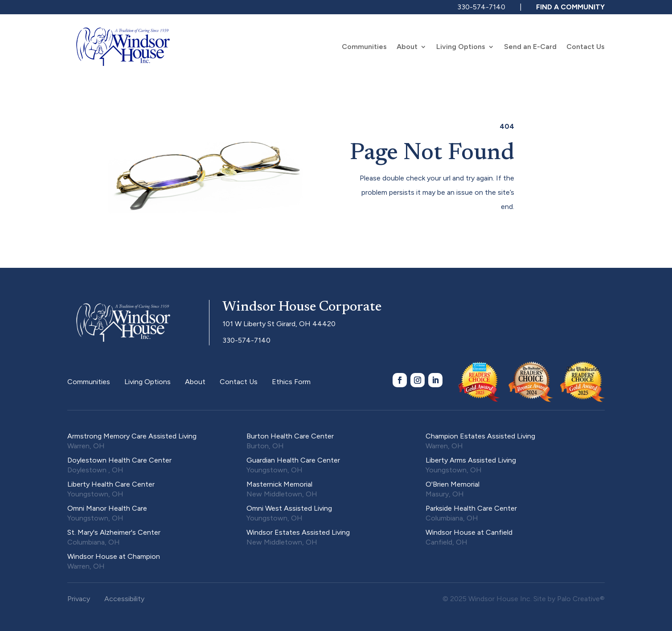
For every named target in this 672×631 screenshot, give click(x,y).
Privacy (79, 599)
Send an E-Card (530, 47)
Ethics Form (291, 382)
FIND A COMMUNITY (570, 7)
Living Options (461, 47)
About (407, 47)
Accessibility (124, 599)
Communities (364, 47)
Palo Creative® (581, 599)
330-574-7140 (481, 7)
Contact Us (586, 47)
